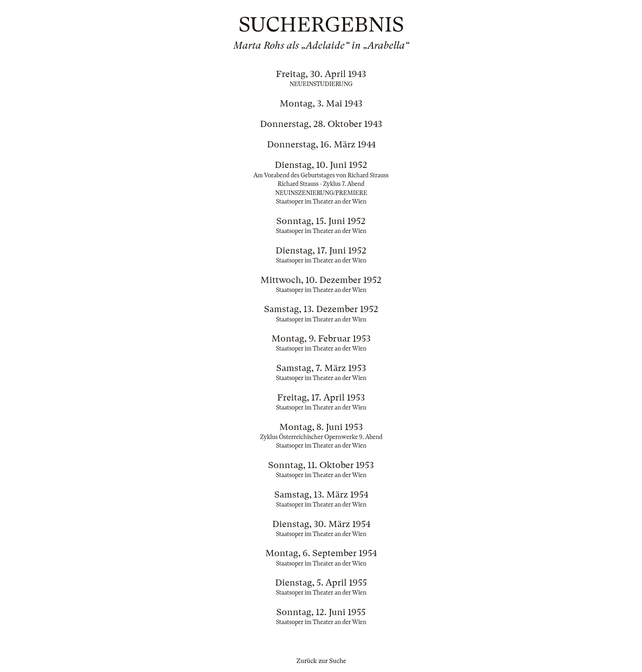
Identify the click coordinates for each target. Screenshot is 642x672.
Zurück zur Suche (321, 661)
